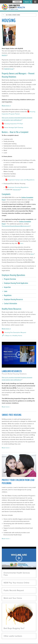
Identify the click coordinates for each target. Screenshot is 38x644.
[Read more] (19, 614)
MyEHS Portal (9, 69)
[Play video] (19, 558)
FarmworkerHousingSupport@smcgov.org (16, 226)
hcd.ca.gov (17, 189)
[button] (19, 279)
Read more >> (6, 106)
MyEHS (4, 55)
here (32, 254)
